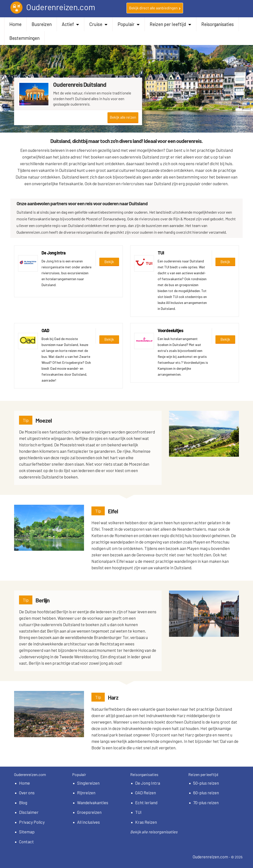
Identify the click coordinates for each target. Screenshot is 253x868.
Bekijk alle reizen (123, 117)
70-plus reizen (206, 802)
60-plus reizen (206, 793)
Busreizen (42, 24)
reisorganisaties (163, 832)
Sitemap (27, 832)
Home (15, 24)
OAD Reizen (146, 793)
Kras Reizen (146, 822)
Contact (26, 842)
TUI (138, 812)
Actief (70, 24)
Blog (23, 802)
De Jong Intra (148, 783)
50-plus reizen (206, 783)
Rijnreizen (86, 793)
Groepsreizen (89, 812)
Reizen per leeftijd (170, 24)
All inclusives (88, 822)
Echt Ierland (146, 802)
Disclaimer (29, 812)
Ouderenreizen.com (210, 857)
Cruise (98, 24)
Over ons (27, 793)
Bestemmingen (24, 38)
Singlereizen (88, 783)
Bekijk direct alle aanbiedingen (155, 8)
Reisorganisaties (218, 24)
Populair (129, 24)
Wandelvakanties (93, 802)
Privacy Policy (32, 822)
